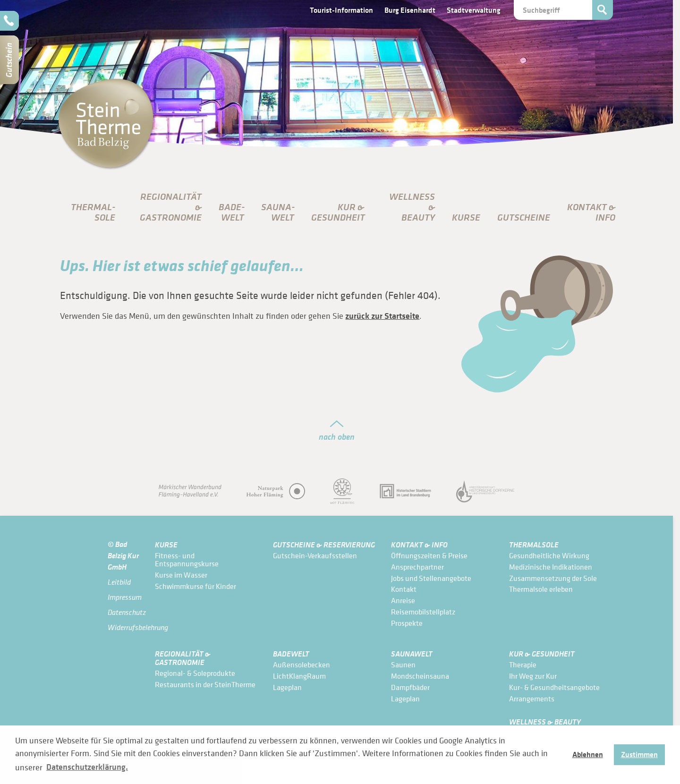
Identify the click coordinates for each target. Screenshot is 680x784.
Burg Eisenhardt (410, 10)
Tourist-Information (341, 10)
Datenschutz (124, 612)
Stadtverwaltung (474, 10)
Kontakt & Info (419, 544)
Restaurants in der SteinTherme (205, 684)
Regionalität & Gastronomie (183, 658)
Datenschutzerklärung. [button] (87, 767)
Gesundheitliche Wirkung (549, 555)
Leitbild (119, 582)
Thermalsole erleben (541, 589)
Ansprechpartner (417, 567)
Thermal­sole (93, 212)
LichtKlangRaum (299, 676)
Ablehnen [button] (588, 754)
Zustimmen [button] (639, 754)
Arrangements (532, 699)
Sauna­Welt (278, 212)
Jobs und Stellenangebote (431, 578)
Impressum (124, 597)
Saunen (403, 665)
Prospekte (407, 623)
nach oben (337, 437)
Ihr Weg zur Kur (533, 676)
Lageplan (287, 687)
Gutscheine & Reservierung (324, 544)
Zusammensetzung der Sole (553, 578)
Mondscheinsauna (420, 676)
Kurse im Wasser (181, 575)
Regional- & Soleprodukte (195, 673)
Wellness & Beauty (545, 721)
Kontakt (404, 589)
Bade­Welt (232, 212)
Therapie (523, 665)
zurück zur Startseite (382, 316)
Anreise (403, 600)
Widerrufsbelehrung (124, 627)
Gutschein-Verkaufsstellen (315, 555)
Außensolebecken (302, 665)
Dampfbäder (410, 687)
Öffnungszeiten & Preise (429, 555)
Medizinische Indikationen (551, 567)
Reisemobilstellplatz (423, 612)
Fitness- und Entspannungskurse (187, 560)
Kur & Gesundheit (542, 653)
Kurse (466, 217)
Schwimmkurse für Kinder (195, 586)
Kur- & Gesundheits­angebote (554, 687)
